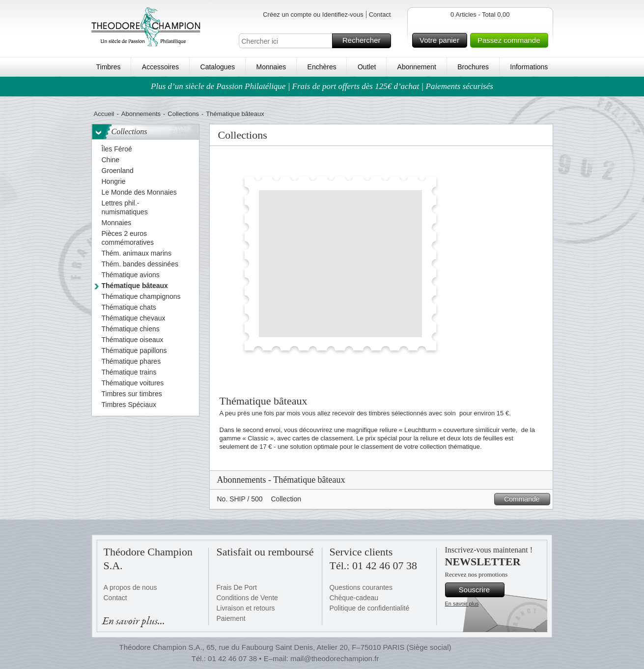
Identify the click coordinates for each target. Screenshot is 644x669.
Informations (529, 67)
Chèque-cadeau (354, 598)
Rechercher (365, 41)
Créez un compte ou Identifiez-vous (313, 15)
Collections (183, 114)
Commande (525, 499)
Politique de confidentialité (370, 608)
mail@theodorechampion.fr (335, 658)
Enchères (322, 67)
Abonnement (417, 67)
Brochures (473, 67)
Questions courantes (361, 587)
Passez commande (511, 40)
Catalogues (218, 67)
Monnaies (271, 67)
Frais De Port (237, 587)
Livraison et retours (246, 608)
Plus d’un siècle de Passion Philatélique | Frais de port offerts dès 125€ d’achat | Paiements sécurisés (322, 86)
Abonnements (141, 114)
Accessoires (160, 67)
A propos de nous (130, 587)
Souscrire (480, 590)
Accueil (104, 114)
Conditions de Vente (247, 598)
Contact (380, 15)
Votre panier (442, 40)
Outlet (367, 67)
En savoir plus (462, 604)
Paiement (231, 618)
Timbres (109, 67)
